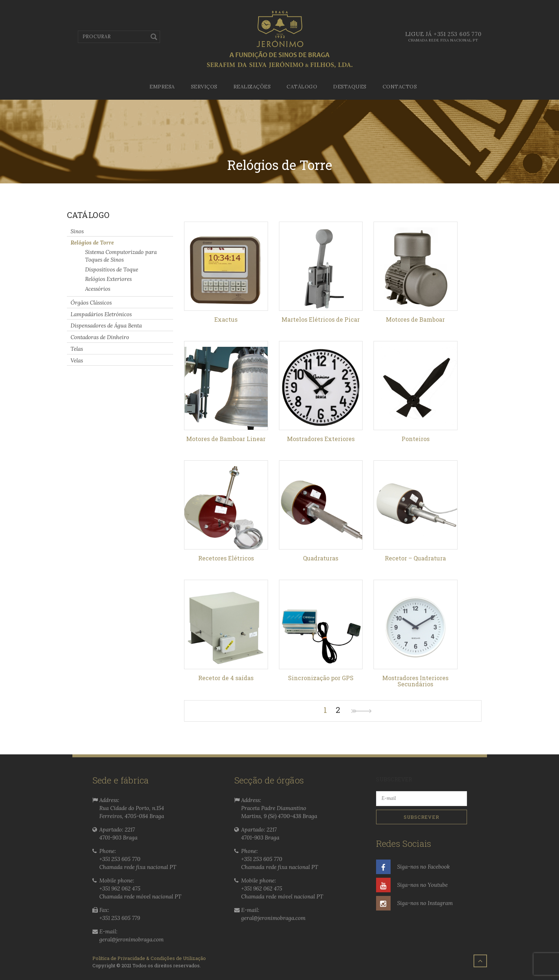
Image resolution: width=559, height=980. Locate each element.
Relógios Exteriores (108, 279)
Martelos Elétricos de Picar (321, 319)
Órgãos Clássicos (91, 303)
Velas (77, 360)
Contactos (400, 87)
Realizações (252, 87)
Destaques (350, 87)
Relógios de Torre (92, 243)
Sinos (77, 231)
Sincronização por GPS (321, 678)
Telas (77, 349)
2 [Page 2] (338, 710)
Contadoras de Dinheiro (100, 337)
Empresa (162, 87)
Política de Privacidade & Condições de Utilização (149, 958)
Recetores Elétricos (226, 558)
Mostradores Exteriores (321, 439)
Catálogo (302, 87)
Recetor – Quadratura (415, 558)
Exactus (226, 319)
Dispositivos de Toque (112, 269)
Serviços (204, 87)
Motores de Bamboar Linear (226, 439)
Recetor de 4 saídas (226, 678)
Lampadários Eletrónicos (101, 314)
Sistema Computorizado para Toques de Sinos (121, 256)
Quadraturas (321, 558)
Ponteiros (416, 439)
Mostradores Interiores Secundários (415, 681)
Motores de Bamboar (415, 319)
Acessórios (98, 289)
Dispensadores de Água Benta (106, 326)
